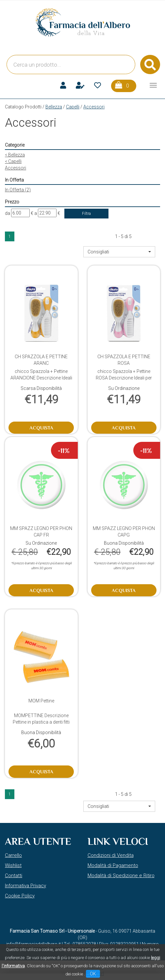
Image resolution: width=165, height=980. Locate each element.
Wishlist (13, 865)
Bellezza (54, 107)
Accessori (16, 168)
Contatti (14, 876)
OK (93, 974)
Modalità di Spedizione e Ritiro (121, 876)
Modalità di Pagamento (113, 865)
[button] (119, 252)
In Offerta (18, 190)
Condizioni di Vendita (111, 855)
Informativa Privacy (25, 886)
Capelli (73, 107)
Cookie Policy (20, 896)
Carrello (13, 855)
